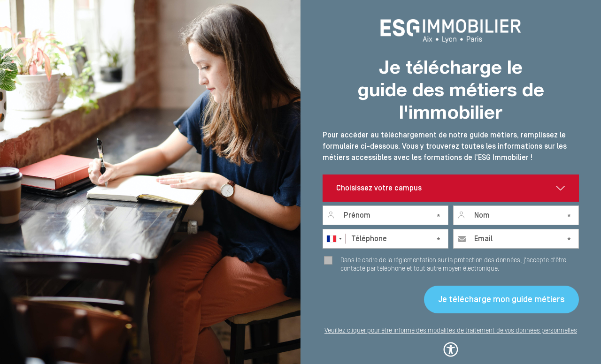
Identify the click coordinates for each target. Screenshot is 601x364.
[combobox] (334, 239)
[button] (451, 347)
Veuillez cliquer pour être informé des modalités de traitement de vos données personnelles (451, 331)
